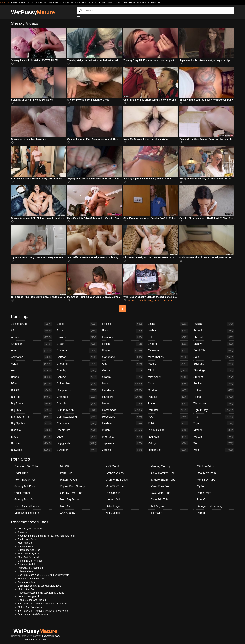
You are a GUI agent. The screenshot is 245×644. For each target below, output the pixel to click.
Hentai (122, 404)
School (214, 331)
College (77, 377)
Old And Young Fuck (29, 596)
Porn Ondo (203, 500)
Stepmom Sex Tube (26, 466)
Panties (168, 397)
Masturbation (168, 357)
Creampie (77, 397)
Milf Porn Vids (205, 466)
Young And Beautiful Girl (31, 579)
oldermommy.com (53, 3)
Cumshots (77, 423)
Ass (31, 370)
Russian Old (113, 493)
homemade (167, 300)
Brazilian (77, 337)
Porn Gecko (204, 493)
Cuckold (77, 404)
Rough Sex (168, 450)
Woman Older (114, 500)
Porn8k (201, 513)
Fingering (122, 350)
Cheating (77, 364)
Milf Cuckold (113, 513)
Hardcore (122, 397)
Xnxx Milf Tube (160, 500)
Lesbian (168, 331)
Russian (214, 324)
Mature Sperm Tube (163, 480)
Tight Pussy (214, 410)
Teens (214, 397)
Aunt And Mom (26, 546)
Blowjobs (31, 450)
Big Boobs (31, 404)
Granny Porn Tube (71, 493)
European (77, 450)
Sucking (214, 384)
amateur (132, 300)
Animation (31, 357)
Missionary (168, 377)
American (31, 344)
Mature (168, 364)
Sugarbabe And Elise (29, 550)
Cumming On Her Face (30, 561)
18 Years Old (31, 324)
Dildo (77, 437)
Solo (214, 357)
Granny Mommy (161, 466)
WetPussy (33, 12)
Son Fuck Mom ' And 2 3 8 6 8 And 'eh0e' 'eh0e (43, 611)
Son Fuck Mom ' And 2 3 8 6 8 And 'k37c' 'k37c (43, 604)
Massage (168, 350)
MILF (168, 370)
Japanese (122, 443)
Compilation (77, 390)
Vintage (214, 430)
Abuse (42, 640)
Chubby (77, 370)
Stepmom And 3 (26, 564)
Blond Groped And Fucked (32, 600)
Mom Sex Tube (206, 480)
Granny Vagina (115, 473)
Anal (31, 350)
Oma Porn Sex (160, 486)
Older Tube (21, 473)
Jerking (122, 450)
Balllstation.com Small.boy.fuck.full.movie (40, 586)
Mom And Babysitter (28, 554)
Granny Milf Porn (72, 3)
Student (214, 377)
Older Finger (113, 506)
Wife (214, 450)
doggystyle (154, 300)
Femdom (122, 337)
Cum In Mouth (77, 410)
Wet (214, 443)
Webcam (214, 437)
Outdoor (168, 390)
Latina (168, 324)
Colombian (77, 384)
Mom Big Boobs (70, 500)
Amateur (31, 337)
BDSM (31, 390)
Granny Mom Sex (106, 3)
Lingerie (168, 344)
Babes (31, 377)
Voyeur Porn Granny (72, 486)
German (122, 370)
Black (31, 437)
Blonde (31, 443)
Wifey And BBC (26, 571)
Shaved (214, 337)
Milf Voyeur (158, 506)
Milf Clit (162, 3)
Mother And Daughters (30, 607)
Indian (122, 430)
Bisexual (31, 430)
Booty (77, 331)
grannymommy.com (21, 3)
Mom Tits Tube (115, 486)
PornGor (156, 513)
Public (168, 423)
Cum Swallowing (77, 417)
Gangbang (122, 357)
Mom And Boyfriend (28, 557)
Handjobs (122, 390)
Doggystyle (77, 443)
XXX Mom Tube (161, 493)
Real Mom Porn (206, 473)
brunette (142, 300)
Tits (214, 417)
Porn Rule (66, 473)
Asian (31, 364)
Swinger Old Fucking (209, 506)
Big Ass (31, 397)
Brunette (77, 350)
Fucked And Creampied (30, 568)
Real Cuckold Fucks (125, 3)
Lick (168, 337)
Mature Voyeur (69, 480)
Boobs (77, 324)
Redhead (168, 437)
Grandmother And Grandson (33, 614)
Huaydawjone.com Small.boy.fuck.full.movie (41, 593)
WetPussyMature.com (48, 636)
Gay (122, 364)
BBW (31, 384)
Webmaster (31, 640)
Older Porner (89, 3)
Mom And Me (25, 543)
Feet (122, 331)
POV (168, 417)
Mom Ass (66, 506)
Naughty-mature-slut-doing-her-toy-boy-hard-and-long (46, 536)
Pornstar (168, 410)
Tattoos (214, 390)
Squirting (214, 364)
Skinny (214, 344)
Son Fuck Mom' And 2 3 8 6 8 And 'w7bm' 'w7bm (44, 575)
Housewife (122, 417)
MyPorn (202, 486)
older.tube (37, 3)
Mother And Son (26, 589)
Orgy (168, 384)
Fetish (122, 344)
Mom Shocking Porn (147, 3)
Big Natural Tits (31, 417)
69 (31, 331)
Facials (122, 324)
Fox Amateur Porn (25, 480)
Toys (214, 423)
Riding (168, 443)
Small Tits (214, 350)
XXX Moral (112, 466)
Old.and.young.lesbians (30, 529)
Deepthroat (77, 430)
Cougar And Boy (27, 582)
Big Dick (31, 410)
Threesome (214, 404)
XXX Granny (68, 513)
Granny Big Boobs (117, 480)
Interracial (122, 437)
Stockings (214, 370)
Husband (122, 423)
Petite (168, 404)
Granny (122, 377)
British (77, 344)
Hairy (122, 384)
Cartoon (77, 357)
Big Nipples (31, 423)
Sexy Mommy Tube (163, 473)
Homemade (122, 410)
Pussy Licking (168, 430)
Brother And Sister (28, 539)
